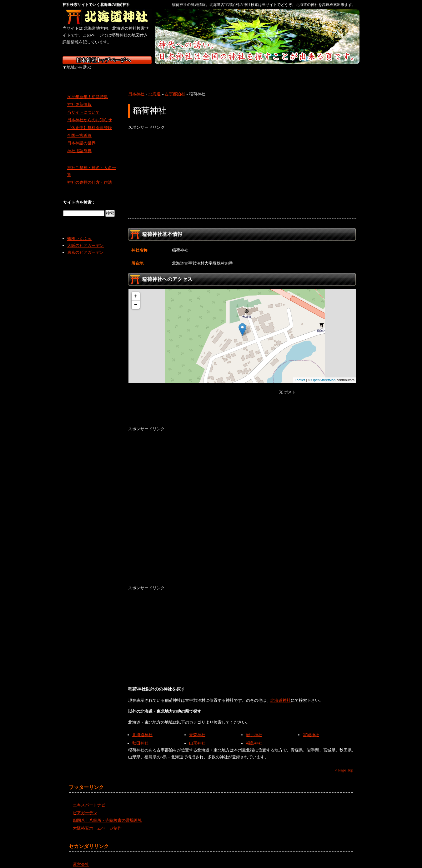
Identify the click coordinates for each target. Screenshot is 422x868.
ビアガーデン (85, 806)
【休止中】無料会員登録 (90, 121)
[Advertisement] (242, 168)
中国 (243, 72)
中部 (177, 72)
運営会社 (81, 857)
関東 (145, 72)
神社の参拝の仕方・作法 (90, 175)
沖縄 (342, 72)
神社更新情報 (79, 98)
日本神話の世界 (81, 136)
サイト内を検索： (79, 195)
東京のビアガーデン (85, 245)
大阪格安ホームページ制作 (97, 821)
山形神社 (197, 736)
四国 (276, 72)
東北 (112, 72)
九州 (309, 72)
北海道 (79, 72)
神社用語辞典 (79, 144)
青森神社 (197, 728)
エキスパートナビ (89, 798)
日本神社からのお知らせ (90, 113)
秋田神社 (140, 736)
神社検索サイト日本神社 (107, 60)
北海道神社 (281, 693)
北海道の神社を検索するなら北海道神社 (107, 17)
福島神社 (254, 736)
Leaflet (300, 373)
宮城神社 (311, 728)
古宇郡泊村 (175, 87)
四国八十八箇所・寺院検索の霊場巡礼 (107, 813)
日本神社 (136, 87)
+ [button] (136, 289)
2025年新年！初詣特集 (88, 90)
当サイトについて (83, 105)
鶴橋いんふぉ (79, 232)
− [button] (136, 298)
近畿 (210, 72)
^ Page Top (344, 763)
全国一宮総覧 (79, 129)
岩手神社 (254, 728)
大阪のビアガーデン (85, 239)
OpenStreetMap (324, 373)
